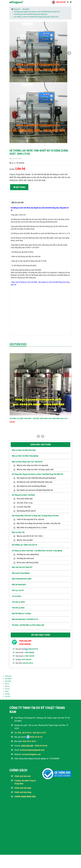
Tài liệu (7, 694)
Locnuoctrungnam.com (31, 754)
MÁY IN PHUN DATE (19, 585)
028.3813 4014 (28, 663)
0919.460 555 (27, 660)
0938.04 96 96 (33, 649)
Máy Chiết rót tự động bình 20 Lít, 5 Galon (32, 528)
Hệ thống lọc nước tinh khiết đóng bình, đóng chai (31, 14)
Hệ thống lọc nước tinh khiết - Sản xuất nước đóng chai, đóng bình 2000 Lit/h (38, 419)
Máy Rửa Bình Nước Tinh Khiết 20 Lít (25, 619)
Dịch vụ (7, 686)
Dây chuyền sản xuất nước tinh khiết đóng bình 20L (35, 490)
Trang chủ (17, 9)
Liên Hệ (7, 696)
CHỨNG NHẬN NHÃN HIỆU (25, 797)
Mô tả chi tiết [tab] (18, 202)
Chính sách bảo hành (23, 788)
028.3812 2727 (39, 733)
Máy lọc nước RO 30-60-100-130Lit (30, 536)
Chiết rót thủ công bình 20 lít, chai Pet (30, 519)
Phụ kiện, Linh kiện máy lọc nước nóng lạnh (28, 625)
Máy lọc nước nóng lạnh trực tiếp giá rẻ (27, 462)
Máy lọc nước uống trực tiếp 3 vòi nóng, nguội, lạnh (35, 469)
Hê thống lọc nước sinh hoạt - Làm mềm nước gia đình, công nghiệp (37, 551)
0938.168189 (30, 656)
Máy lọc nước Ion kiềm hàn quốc (24, 450)
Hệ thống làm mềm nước (25, 558)
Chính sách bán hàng (23, 792)
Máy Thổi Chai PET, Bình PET (22, 567)
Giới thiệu (8, 681)
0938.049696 (25, 644)
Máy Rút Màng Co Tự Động (21, 613)
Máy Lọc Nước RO (18, 532)
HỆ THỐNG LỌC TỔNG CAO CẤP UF (25, 545)
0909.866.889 (61, 2)
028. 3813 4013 (25, 733)
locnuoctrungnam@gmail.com (32, 750)
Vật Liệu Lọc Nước (18, 602)
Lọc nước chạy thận (24, 507)
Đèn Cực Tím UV (18, 590)
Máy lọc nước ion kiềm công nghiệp (25, 456)
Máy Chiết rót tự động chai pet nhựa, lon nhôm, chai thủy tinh (39, 523)
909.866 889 (28, 746)
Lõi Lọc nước (17, 596)
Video (7, 691)
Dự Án (7, 684)
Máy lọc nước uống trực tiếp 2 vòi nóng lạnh (32, 465)
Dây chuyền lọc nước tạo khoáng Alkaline (31, 486)
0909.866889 (30, 652)
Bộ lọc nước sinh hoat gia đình (28, 563)
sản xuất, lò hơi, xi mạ (25, 503)
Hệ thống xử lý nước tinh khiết (23, 495)
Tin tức (7, 689)
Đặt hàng (19, 187)
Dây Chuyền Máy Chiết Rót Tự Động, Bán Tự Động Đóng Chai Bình (35, 516)
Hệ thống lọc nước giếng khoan (28, 554)
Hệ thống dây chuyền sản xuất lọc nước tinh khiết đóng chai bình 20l (37, 12)
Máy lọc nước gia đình (25, 540)
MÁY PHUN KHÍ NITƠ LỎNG (22, 579)
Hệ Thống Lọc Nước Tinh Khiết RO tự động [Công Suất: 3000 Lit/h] (36, 17)
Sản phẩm (26, 9)
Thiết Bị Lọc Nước (18, 608)
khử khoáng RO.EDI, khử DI (26, 511)
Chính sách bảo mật (22, 776)
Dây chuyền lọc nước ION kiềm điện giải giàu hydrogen (36, 478)
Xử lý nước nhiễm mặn (25, 499)
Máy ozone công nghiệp (21, 573)
